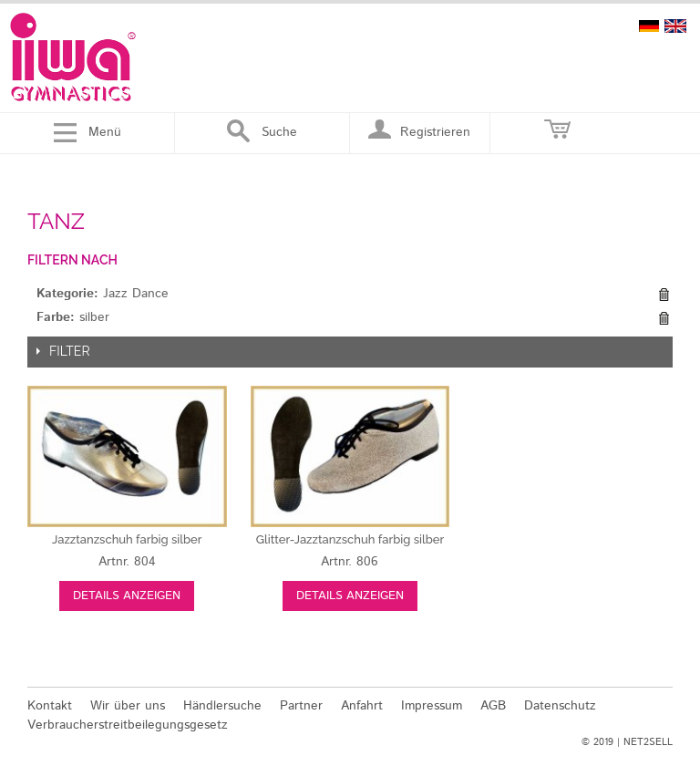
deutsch (649, 26)
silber (127, 539)
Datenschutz (560, 706)
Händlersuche (222, 706)
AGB (493, 706)
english (675, 26)
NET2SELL (648, 742)
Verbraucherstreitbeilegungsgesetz (128, 725)
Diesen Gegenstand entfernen (664, 295)
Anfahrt (362, 706)
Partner (301, 706)
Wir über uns (128, 706)
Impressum (432, 706)
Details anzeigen (127, 596)
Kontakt (50, 706)
